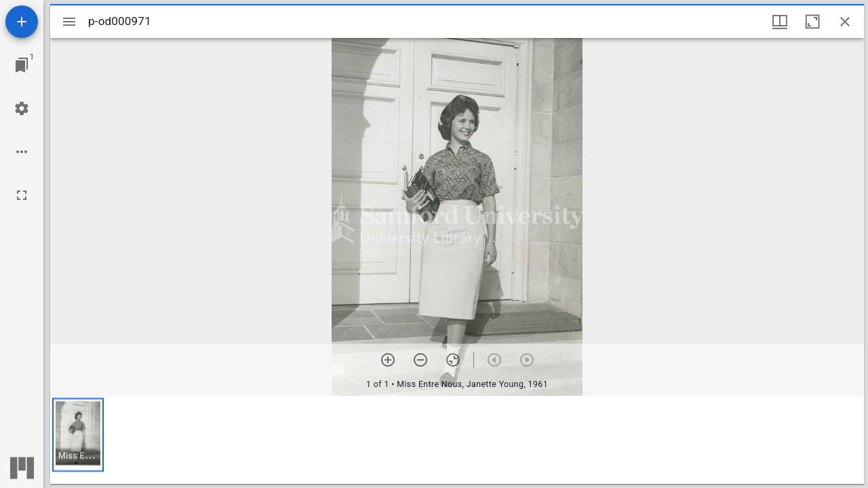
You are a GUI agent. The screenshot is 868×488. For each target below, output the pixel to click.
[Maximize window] (812, 22)
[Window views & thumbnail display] (780, 22)
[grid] (457, 440)
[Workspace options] (22, 152)
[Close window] (845, 22)
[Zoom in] (388, 360)
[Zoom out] (420, 360)
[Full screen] (22, 195)
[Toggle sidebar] (69, 22)
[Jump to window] (22, 65)
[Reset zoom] (453, 360)
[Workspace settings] (22, 108)
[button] (78, 435)
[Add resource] (22, 22)
